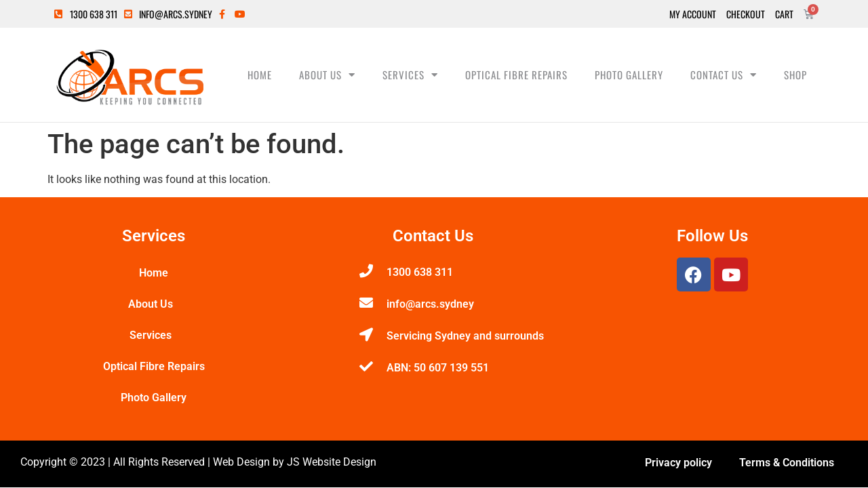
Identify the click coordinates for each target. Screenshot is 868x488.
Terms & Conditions (787, 463)
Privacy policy (678, 463)
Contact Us (724, 75)
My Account (693, 14)
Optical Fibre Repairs (516, 75)
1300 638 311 (420, 272)
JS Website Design (332, 462)
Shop (795, 75)
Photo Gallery (629, 75)
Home (260, 75)
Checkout (746, 14)
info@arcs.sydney (430, 304)
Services (410, 75)
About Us (327, 75)
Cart (784, 14)
